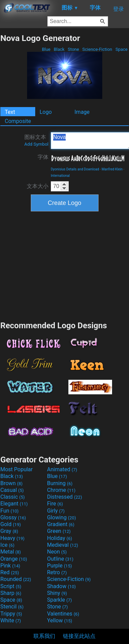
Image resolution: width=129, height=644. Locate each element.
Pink (10, 566)
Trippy (11, 614)
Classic (13, 497)
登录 (119, 9)
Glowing (61, 517)
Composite (18, 121)
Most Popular (17, 469)
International (60, 176)
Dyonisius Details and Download (75, 169)
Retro (57, 572)
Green (59, 531)
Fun (9, 511)
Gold (11, 524)
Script (11, 586)
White (11, 620)
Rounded (16, 579)
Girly (56, 511)
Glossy (13, 517)
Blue (46, 49)
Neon (57, 552)
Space (122, 49)
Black (59, 49)
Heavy (12, 538)
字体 (43, 157)
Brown (11, 483)
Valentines (63, 614)
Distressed (64, 497)
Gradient (61, 524)
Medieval (63, 545)
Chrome (61, 490)
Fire (55, 504)
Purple (59, 566)
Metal (11, 552)
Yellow (60, 620)
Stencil (12, 607)
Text (10, 112)
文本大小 (38, 186)
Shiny (57, 593)
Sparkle (59, 600)
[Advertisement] (65, 265)
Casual (12, 490)
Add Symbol (36, 144)
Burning (60, 483)
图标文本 (36, 140)
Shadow (61, 586)
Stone (73, 49)
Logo (46, 112)
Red (10, 572)
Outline (60, 559)
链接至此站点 (79, 636)
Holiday (60, 538)
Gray (9, 531)
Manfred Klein (112, 169)
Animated (62, 469)
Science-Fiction (97, 49)
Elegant (14, 504)
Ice (7, 545)
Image (82, 112)
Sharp (11, 593)
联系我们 (44, 636)
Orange (14, 559)
